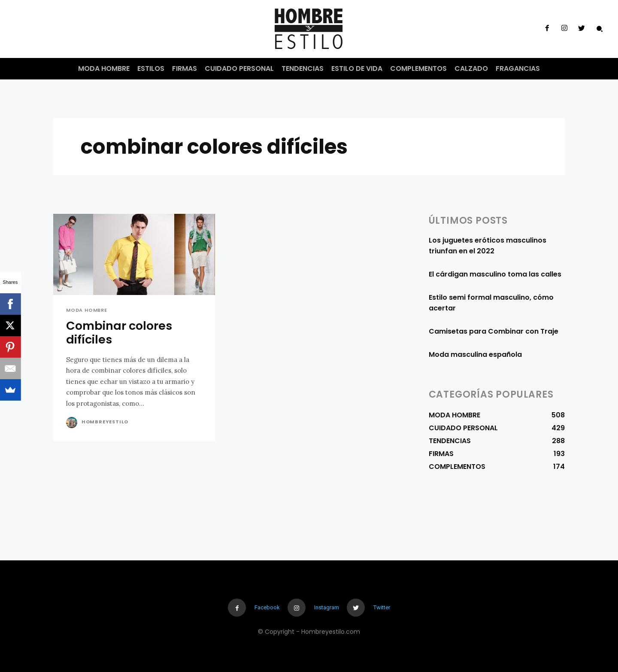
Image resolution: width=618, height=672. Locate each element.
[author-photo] (73, 423)
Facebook (267, 607)
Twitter (382, 607)
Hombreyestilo (105, 422)
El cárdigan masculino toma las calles (495, 274)
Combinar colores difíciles (119, 333)
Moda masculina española (475, 354)
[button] (600, 29)
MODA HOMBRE (87, 310)
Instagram (327, 607)
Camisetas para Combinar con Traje (494, 331)
